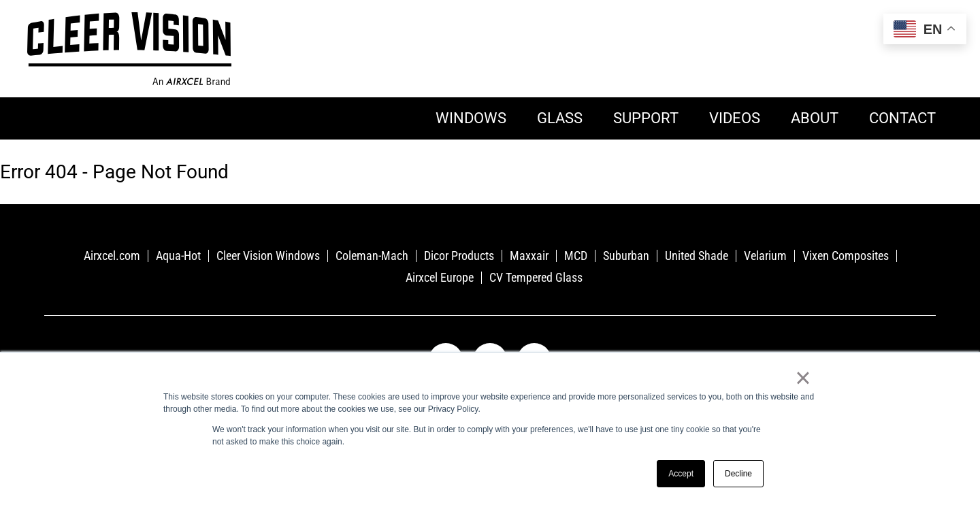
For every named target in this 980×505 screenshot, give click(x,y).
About (815, 118)
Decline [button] (738, 474)
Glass (560, 118)
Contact (902, 118)
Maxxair (529, 256)
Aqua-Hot (178, 256)
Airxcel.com (112, 256)
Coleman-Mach (372, 256)
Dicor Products (459, 256)
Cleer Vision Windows (268, 256)
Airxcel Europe (440, 277)
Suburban (626, 256)
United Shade (697, 256)
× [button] (803, 378)
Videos (735, 118)
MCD (576, 256)
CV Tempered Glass (536, 277)
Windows (471, 118)
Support (646, 118)
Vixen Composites (846, 256)
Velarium (765, 256)
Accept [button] (681, 474)
